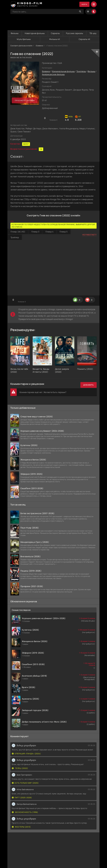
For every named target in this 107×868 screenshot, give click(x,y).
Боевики (40, 46)
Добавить (89, 385)
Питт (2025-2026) (22, 798)
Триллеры (81, 71)
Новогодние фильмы (35, 33)
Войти (83, 4)
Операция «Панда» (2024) (26, 754)
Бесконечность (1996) (25, 812)
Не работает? (90, 235)
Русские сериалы (74, 33)
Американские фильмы (53, 74)
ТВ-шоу (93, 33)
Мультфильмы (24, 39)
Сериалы (55, 33)
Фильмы (15, 33)
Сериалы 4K (84, 39)
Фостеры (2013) (21, 827)
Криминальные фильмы (63, 71)
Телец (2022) (20, 768)
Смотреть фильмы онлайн (21, 46)
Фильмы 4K (55, 39)
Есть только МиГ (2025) (25, 783)
